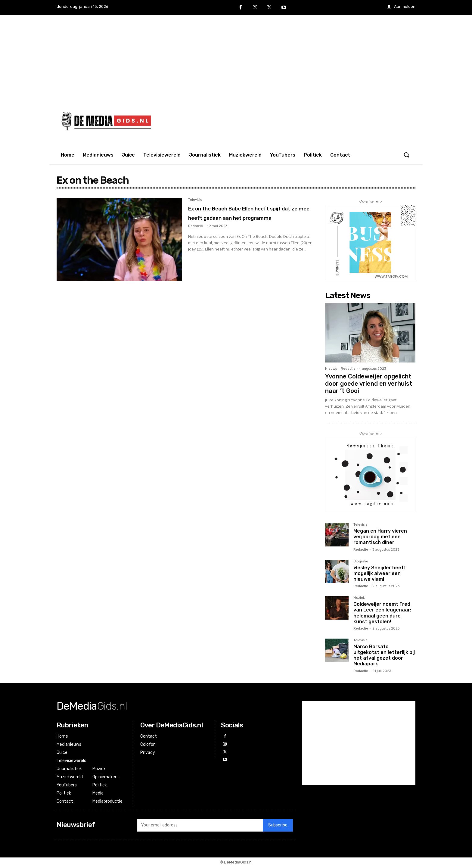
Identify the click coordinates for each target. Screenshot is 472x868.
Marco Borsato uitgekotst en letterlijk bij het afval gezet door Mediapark (384, 655)
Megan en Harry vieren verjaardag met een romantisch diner (380, 537)
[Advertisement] (236, 57)
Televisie (195, 200)
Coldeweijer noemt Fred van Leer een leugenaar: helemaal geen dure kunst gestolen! (382, 613)
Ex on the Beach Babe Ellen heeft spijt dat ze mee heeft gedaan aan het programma (241, 217)
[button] (406, 155)
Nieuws (331, 369)
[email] (200, 827)
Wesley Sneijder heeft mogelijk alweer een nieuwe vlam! (380, 573)
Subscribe (278, 827)
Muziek (359, 598)
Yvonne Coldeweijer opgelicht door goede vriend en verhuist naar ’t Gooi (369, 384)
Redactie (196, 236)
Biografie (361, 562)
